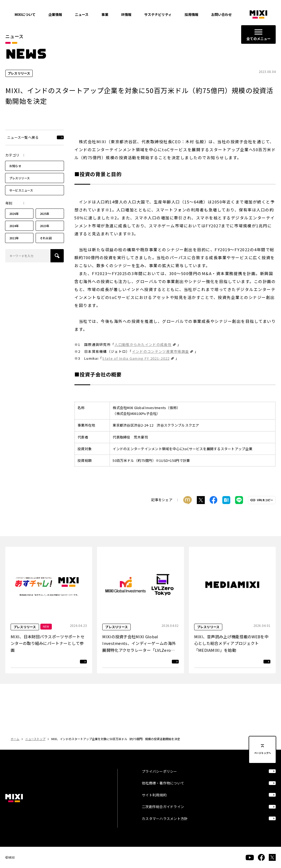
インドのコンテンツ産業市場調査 (161, 361)
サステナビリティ (158, 14)
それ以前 (46, 248)
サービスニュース (21, 200)
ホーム (15, 749)
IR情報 (126, 14)
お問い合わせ (222, 14)
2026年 (14, 223)
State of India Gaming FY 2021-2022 (136, 368)
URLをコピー (265, 510)
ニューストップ (35, 749)
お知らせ (15, 175)
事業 (105, 14)
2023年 (45, 236)
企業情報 (55, 14)
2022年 (14, 248)
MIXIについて (25, 14)
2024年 (14, 236)
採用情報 (191, 14)
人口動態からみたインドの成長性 (143, 354)
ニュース (82, 14)
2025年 (45, 223)
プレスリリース (20, 188)
